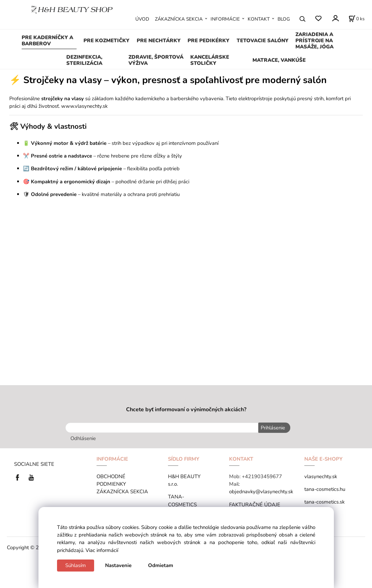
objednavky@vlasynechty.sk (261, 491)
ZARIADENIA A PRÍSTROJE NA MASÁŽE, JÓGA (314, 41)
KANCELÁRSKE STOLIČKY (210, 60)
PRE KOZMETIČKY (106, 41)
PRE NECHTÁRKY (159, 41)
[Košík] (357, 19)
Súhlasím (76, 565)
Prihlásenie (272, 428)
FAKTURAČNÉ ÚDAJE (255, 504)
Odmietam (161, 565)
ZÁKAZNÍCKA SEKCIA (179, 19)
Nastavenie (118, 565)
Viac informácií (102, 550)
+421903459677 (262, 476)
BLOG (284, 19)
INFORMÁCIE (225, 19)
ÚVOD (142, 19)
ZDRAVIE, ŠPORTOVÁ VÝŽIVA (156, 60)
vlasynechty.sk (321, 476)
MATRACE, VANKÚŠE (279, 60)
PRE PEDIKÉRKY (208, 41)
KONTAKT (259, 19)
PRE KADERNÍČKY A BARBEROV (47, 41)
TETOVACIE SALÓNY (263, 41)
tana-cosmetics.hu (325, 488)
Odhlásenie (83, 438)
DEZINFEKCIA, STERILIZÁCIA (84, 60)
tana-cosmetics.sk (324, 501)
